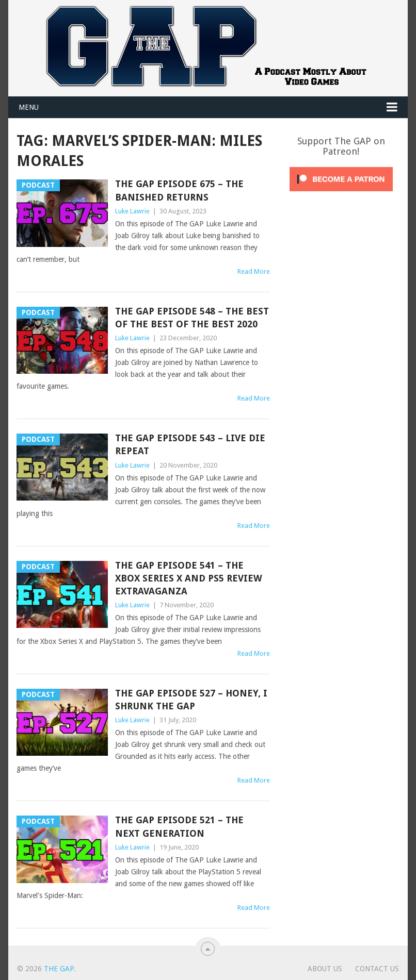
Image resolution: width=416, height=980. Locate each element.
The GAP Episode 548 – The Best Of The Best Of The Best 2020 (192, 318)
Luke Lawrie (132, 211)
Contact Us (377, 969)
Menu (29, 107)
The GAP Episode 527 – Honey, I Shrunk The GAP (191, 700)
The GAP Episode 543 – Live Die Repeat (190, 444)
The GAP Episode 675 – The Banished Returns (179, 190)
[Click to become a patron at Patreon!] (341, 194)
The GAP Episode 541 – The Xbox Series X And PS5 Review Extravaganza (189, 578)
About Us (325, 969)
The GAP (59, 969)
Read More (254, 271)
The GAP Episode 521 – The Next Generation (179, 826)
